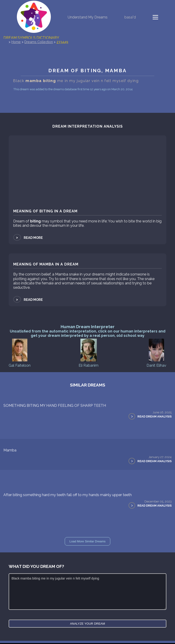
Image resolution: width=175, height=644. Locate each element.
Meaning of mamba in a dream (46, 264)
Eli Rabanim (89, 353)
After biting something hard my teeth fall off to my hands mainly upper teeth (68, 495)
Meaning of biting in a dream (45, 211)
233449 (62, 42)
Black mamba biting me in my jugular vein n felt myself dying (87, 592)
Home (16, 42)
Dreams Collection (39, 42)
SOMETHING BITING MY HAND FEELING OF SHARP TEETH (55, 406)
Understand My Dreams (88, 17)
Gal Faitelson (20, 353)
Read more (28, 238)
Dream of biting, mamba (87, 71)
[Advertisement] (88, 173)
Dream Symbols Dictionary (31, 38)
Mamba (10, 450)
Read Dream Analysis (154, 416)
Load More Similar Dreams (88, 541)
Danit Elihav (156, 353)
